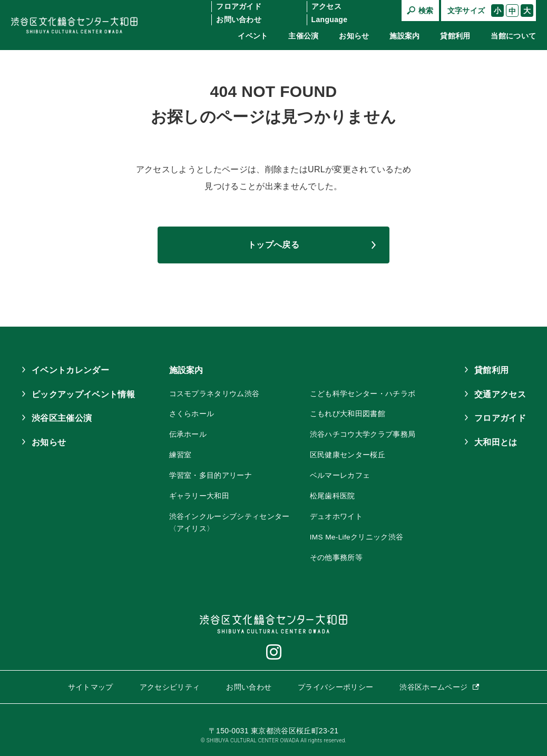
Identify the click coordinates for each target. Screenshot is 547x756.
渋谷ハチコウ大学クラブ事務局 (363, 434)
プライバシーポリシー (335, 684)
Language (330, 19)
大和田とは (496, 442)
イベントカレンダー (70, 370)
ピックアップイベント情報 (83, 394)
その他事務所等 (336, 555)
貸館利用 (455, 36)
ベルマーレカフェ (340, 474)
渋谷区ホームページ (433, 684)
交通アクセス (500, 394)
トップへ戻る (273, 245)
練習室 (180, 454)
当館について (513, 36)
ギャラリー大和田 (199, 495)
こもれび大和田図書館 (348, 414)
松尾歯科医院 (333, 495)
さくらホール (192, 414)
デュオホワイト (336, 515)
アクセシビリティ (170, 684)
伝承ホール (188, 434)
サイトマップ (91, 684)
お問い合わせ (239, 19)
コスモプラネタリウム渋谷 (214, 394)
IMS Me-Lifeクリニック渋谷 (357, 535)
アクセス (326, 6)
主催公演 (303, 36)
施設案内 (404, 36)
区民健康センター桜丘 (348, 454)
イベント (253, 36)
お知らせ (354, 36)
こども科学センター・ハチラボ (363, 394)
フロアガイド (239, 6)
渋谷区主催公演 (62, 418)
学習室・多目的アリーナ (211, 474)
